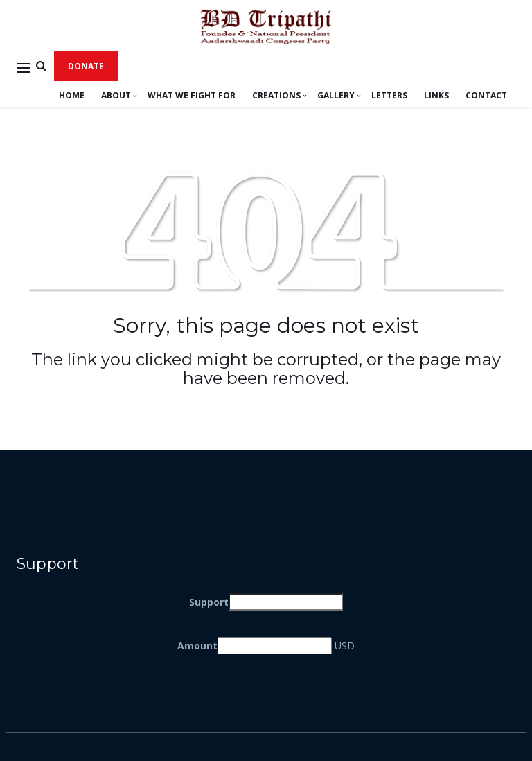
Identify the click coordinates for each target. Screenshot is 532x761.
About (116, 95)
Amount (197, 646)
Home (72, 95)
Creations (276, 95)
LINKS (436, 95)
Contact (486, 95)
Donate (86, 66)
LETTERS (389, 95)
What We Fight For (192, 95)
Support (209, 602)
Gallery (336, 95)
